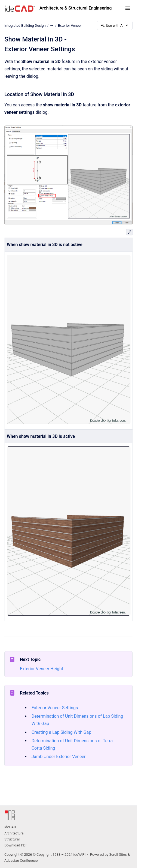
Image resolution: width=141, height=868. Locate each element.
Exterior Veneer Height (42, 669)
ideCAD (10, 827)
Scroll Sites (118, 854)
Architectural (14, 833)
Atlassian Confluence (21, 860)
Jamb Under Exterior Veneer (59, 757)
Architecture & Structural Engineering (76, 8)
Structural (12, 839)
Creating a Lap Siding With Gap (62, 732)
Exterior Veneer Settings (55, 708)
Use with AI (115, 25)
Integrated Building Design (25, 25)
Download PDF (16, 845)
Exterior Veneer (70, 25)
